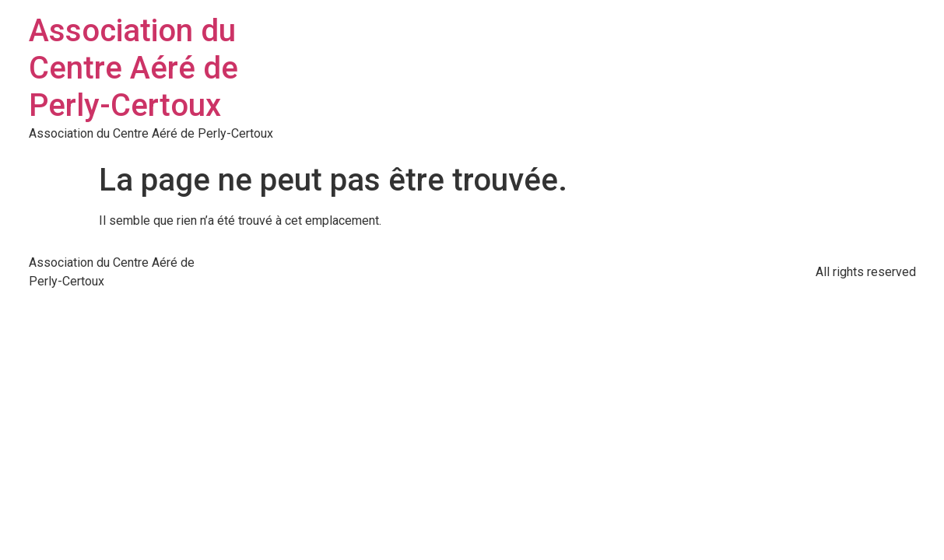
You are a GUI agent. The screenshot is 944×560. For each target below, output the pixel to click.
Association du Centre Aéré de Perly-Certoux (133, 68)
